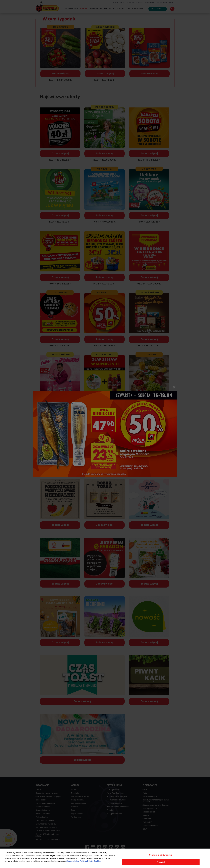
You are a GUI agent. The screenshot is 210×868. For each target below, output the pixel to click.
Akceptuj (161, 862)
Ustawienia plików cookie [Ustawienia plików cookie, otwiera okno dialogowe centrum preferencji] (161, 855)
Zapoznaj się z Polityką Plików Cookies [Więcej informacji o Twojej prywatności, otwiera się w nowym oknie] (84, 861)
